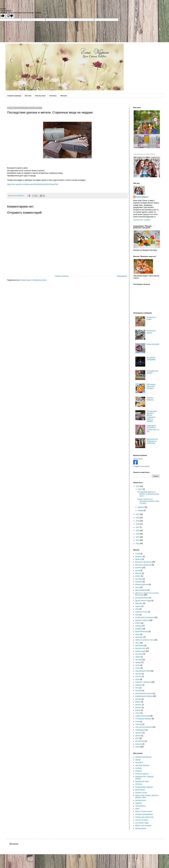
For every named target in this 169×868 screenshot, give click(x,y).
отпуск (138, 668)
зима (137, 609)
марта (140, 489)
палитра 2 (139, 762)
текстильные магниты (144, 727)
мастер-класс (140, 648)
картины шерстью (142, 620)
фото (137, 738)
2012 (138, 543)
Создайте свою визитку (141, 466)
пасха (138, 679)
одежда (138, 662)
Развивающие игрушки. (144, 787)
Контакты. (53, 96)
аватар (138, 760)
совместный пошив (143, 716)
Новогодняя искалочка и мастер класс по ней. (153, 429)
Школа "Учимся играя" (144, 811)
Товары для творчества (144, 817)
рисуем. (138, 705)
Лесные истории (142, 820)
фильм (138, 736)
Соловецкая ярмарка (143, 719)
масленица (140, 646)
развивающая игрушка (144, 693)
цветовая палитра (142, 765)
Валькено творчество (144, 562)
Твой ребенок (140, 806)
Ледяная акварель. (150, 399)
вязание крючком (142, 584)
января (141, 510)
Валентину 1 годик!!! (151, 332)
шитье (138, 747)
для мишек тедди (142, 823)
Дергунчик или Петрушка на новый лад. (152, 441)
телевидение (140, 730)
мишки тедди (140, 651)
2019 (138, 521)
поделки (138, 803)
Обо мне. (28, 96)
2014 (138, 537)
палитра (138, 768)
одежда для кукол (142, 781)
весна (138, 571)
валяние (138, 568)
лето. (137, 643)
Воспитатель (140, 790)
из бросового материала (145, 617)
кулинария (139, 637)
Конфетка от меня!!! (151, 318)
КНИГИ (138, 623)
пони (137, 688)
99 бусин (139, 784)
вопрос (138, 576)
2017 (138, 527)
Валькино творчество (144, 565)
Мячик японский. (153, 344)
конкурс (138, 626)
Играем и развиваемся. (144, 814)
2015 (138, 534)
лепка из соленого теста (145, 640)
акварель (139, 556)
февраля (141, 507)
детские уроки (141, 800)
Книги (137, 809)
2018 (138, 524)
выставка (139, 579)
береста (138, 559)
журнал (138, 606)
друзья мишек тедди (143, 601)
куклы (138, 634)
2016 (138, 531)
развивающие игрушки (144, 696)
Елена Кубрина (142, 197)
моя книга (139, 654)
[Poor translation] (10, 16)
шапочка (139, 744)
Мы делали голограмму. (151, 359)
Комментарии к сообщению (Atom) (33, 280)
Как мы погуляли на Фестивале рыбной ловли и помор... (148, 501)
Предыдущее (122, 276)
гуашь (138, 587)
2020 (138, 518)
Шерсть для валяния (143, 826)
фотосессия (140, 741)
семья (138, 713)
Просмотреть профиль (142, 220)
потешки (139, 691)
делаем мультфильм (143, 757)
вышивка (139, 582)
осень (138, 665)
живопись (139, 603)
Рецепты (139, 771)
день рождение (141, 590)
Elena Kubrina (138, 459)
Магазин (64, 96)
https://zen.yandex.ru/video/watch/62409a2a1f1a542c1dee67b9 (33, 184)
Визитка (138, 573)
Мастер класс (41, 96)
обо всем (139, 660)
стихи (137, 722)
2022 (138, 486)
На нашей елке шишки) (152, 372)
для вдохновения (142, 598)
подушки (139, 685)
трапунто (139, 733)
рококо (138, 710)
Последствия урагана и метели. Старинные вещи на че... (148, 494)
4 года (138, 554)
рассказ (138, 699)
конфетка (139, 629)
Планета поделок (142, 774)
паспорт (138, 674)
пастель (138, 676)
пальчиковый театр (143, 671)
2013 (138, 540)
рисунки (138, 707)
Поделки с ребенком (143, 682)
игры (137, 615)
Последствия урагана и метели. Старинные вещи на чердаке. (152, 416)
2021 (138, 514)
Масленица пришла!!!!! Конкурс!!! (151, 386)
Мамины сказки (141, 793)
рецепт (138, 702)
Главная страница (14, 96)
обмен (138, 657)
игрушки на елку (142, 612)
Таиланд (139, 724)
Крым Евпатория (142, 631)
